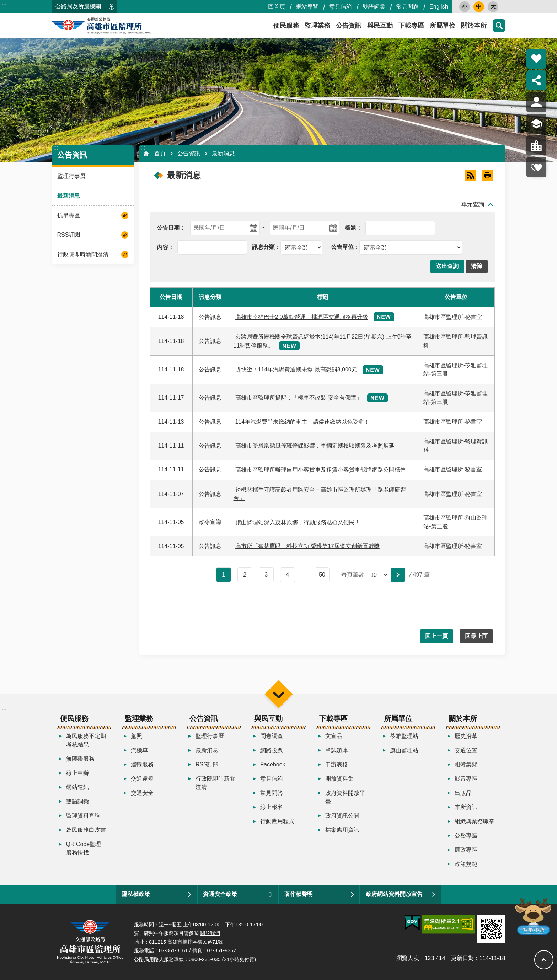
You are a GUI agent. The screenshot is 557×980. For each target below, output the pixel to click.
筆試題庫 (337, 750)
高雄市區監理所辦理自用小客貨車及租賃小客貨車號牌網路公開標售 (321, 470)
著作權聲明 (299, 894)
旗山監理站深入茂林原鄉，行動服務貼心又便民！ (298, 522)
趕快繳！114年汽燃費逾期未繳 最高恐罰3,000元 (296, 369)
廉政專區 (466, 850)
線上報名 (272, 807)
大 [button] (493, 7)
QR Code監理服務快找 (84, 848)
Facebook (273, 764)
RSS (471, 175)
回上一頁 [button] (437, 636)
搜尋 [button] (499, 26)
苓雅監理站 (404, 736)
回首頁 (277, 7)
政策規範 (466, 864)
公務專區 (466, 836)
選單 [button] (278, 694)
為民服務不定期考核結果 (86, 740)
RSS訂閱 (69, 235)
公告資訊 (349, 26)
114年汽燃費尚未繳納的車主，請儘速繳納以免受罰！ (303, 422)
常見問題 (407, 7)
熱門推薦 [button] (536, 59)
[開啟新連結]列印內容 (487, 175)
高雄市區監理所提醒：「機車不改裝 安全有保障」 (299, 398)
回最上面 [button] (476, 636)
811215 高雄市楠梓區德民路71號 (186, 942)
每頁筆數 (353, 575)
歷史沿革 (466, 736)
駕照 (136, 736)
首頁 (160, 153)
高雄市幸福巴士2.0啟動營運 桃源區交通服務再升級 (302, 317)
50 (322, 575)
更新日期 (462, 958)
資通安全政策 (220, 894)
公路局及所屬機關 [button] (78, 6)
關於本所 (474, 26)
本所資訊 (466, 807)
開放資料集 (339, 779)
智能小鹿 (533, 916)
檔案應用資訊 (342, 830)
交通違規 (142, 779)
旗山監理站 (404, 750)
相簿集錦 (466, 764)
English (439, 7)
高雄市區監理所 (116, 26)
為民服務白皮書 (86, 830)
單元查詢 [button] (473, 204)
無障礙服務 (80, 759)
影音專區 (466, 779)
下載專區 (411, 26)
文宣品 (334, 736)
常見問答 (272, 793)
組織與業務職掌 (475, 821)
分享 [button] (536, 80)
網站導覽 (307, 7)
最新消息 (69, 196)
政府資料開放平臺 (345, 797)
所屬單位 (443, 26)
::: (4, 3)
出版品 (463, 793)
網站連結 (77, 787)
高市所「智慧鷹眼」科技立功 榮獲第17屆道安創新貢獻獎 (307, 546)
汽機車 (139, 750)
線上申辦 (77, 773)
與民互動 (380, 26)
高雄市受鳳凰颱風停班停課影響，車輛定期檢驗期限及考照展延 (315, 446)
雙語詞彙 (374, 7)
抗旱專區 (69, 215)
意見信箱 (341, 7)
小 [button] (465, 7)
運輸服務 (142, 764)
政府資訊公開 (342, 816)
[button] (447, 266)
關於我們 (210, 933)
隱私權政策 (136, 894)
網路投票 (272, 750)
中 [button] (479, 7)
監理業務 (317, 26)
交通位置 (466, 750)
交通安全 (142, 793)
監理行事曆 (71, 176)
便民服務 (286, 26)
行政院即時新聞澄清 (83, 254)
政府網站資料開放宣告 (394, 894)
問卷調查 (272, 736)
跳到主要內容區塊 (4, 4)
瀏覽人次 (408, 958)
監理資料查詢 (83, 816)
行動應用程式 (277, 821)
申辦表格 (337, 764)
